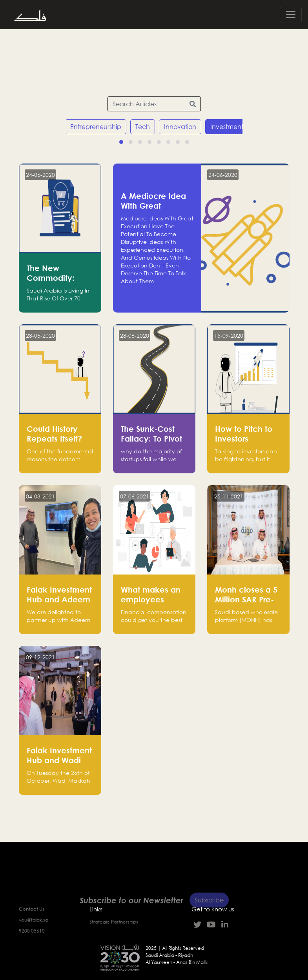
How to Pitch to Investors (244, 434)
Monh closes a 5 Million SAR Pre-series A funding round (246, 604)
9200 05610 (32, 931)
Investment (227, 127)
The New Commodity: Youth (51, 278)
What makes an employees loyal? (151, 599)
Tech (143, 127)
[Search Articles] (146, 104)
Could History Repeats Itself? (54, 434)
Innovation (180, 127)
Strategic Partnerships (114, 922)
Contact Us (32, 909)
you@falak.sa (34, 920)
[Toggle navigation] (291, 15)
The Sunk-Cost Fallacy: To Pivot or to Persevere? (151, 438)
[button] (121, 142)
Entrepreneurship (96, 127)
